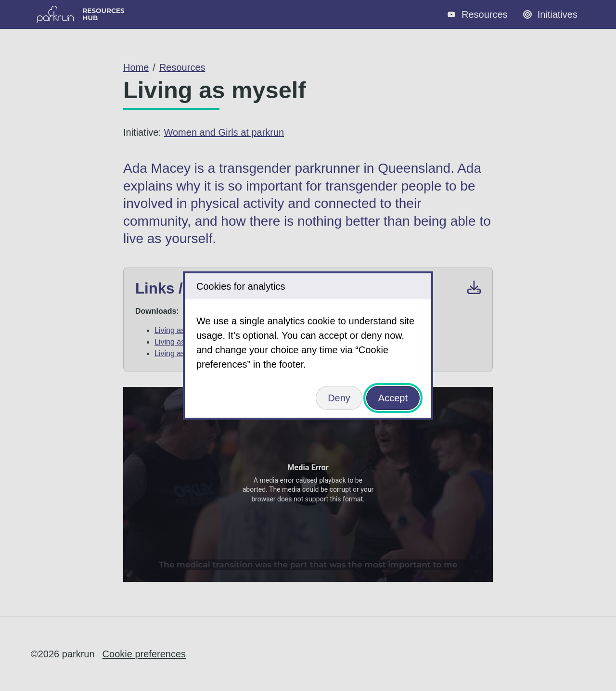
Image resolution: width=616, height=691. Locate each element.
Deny (339, 398)
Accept (393, 398)
